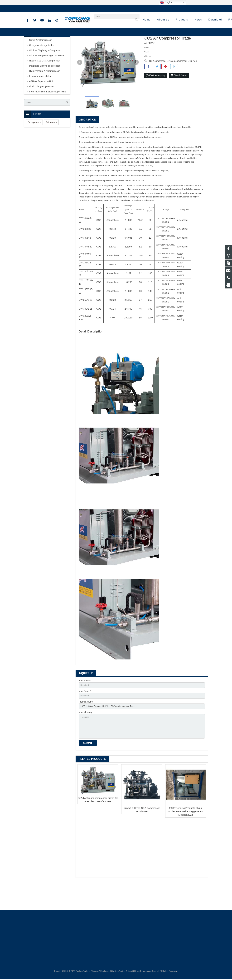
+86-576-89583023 (36, 8)
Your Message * (87, 738)
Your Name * (85, 704)
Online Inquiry (156, 99)
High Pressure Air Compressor (44, 95)
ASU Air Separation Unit (41, 105)
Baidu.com (51, 146)
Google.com (34, 146)
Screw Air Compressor (40, 64)
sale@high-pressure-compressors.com (70, 8)
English (167, 2)
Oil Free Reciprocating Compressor (47, 79)
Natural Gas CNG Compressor (44, 84)
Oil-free (193, 85)
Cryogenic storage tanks (41, 69)
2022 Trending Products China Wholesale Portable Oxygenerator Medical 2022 (186, 839)
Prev (80, 86)
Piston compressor (178, 85)
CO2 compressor (158, 85)
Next (136, 86)
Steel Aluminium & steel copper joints (48, 115)
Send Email (179, 99)
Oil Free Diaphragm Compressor (45, 74)
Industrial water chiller (40, 100)
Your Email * (85, 715)
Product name (86, 727)
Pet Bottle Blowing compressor (45, 90)
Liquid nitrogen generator (42, 110)
